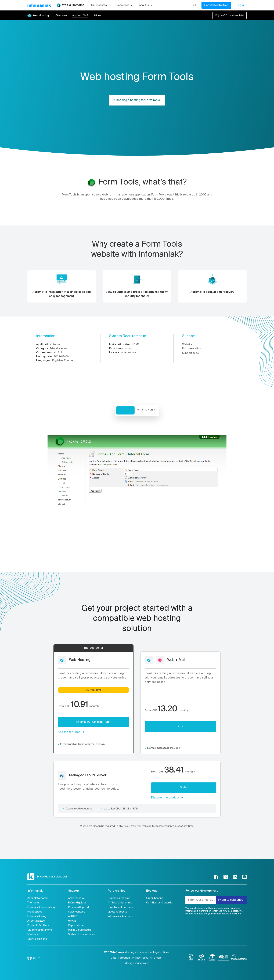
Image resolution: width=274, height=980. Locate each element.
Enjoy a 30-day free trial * (93, 722)
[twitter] (226, 877)
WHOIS (72, 921)
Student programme (40, 930)
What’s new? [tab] (146, 410)
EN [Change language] (37, 958)
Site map (156, 958)
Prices (98, 16)
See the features (69, 732)
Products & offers (38, 925)
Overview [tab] (125, 410)
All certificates (36, 921)
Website (187, 345)
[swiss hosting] (239, 958)
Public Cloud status (80, 930)
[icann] (202, 958)
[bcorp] (191, 958)
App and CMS (80, 16)
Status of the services (81, 934)
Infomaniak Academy (120, 916)
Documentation (192, 349)
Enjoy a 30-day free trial (230, 16)
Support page (191, 353)
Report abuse (76, 925)
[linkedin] (235, 877)
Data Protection (120, 958)
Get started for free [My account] (216, 5)
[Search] (195, 5)
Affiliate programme (120, 903)
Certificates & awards (159, 903)
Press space (35, 912)
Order (181, 726)
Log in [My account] (240, 5)
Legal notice (161, 952)
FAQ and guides (77, 903)
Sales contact (76, 912)
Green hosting (155, 898)
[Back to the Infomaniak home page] (39, 5)
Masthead (33, 934)
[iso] (224, 958)
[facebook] (216, 877)
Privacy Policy (140, 958)
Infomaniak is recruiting (41, 907)
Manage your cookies (137, 963)
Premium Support (79, 907)
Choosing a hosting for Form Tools (137, 100)
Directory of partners (120, 907)
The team (33, 903)
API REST (73, 916)
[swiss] (212, 958)
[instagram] (244, 877)
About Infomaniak (38, 898)
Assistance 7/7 (77, 898)
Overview (61, 16)
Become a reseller (119, 898)
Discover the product (165, 798)
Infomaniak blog (37, 916)
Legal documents (140, 952)
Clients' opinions (37, 939)
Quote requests (117, 912)
